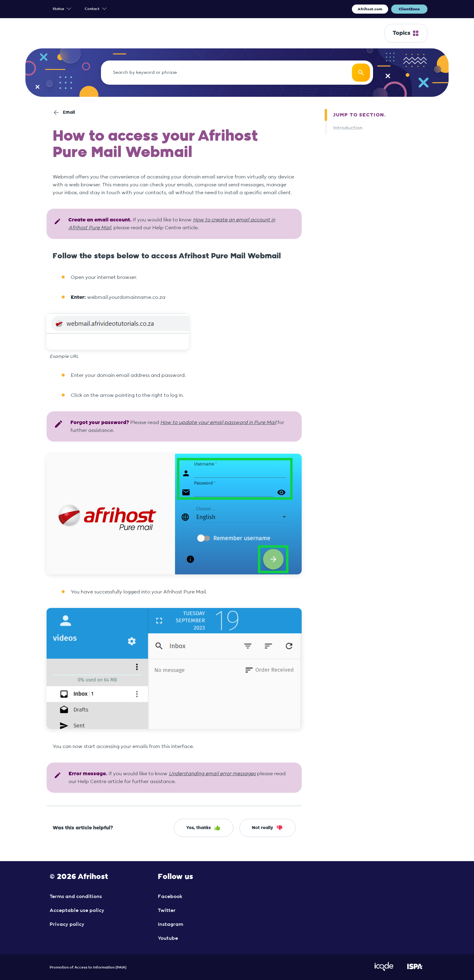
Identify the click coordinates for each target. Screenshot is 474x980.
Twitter (167, 910)
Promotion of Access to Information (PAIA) (88, 967)
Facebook (170, 897)
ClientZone (409, 9)
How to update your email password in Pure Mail (218, 423)
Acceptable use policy (77, 910)
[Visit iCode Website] (384, 970)
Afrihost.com (370, 9)
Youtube (168, 938)
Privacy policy (67, 924)
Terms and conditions (76, 897)
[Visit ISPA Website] (415, 970)
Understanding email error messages (212, 774)
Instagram (170, 924)
